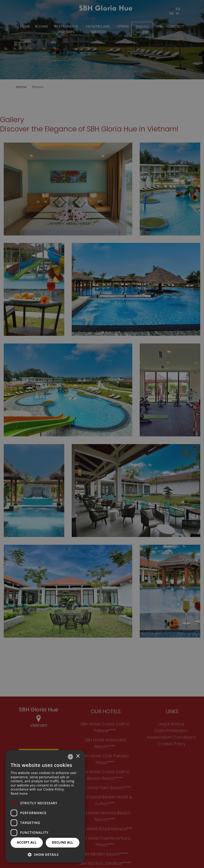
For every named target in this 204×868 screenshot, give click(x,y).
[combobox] (70, 757)
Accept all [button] (27, 842)
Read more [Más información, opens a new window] (19, 794)
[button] (45, 854)
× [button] (78, 756)
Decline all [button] (63, 842)
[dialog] (45, 806)
